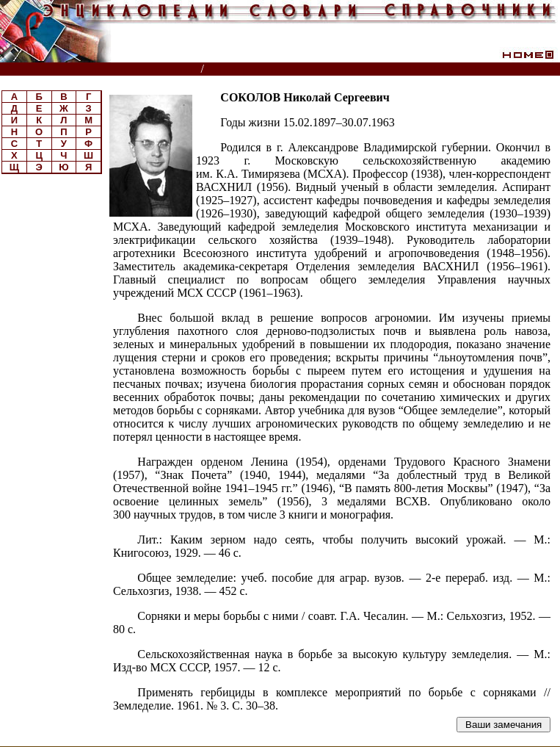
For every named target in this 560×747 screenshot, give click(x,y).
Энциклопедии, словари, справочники (101, 69)
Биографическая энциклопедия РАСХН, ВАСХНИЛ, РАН (351, 69)
